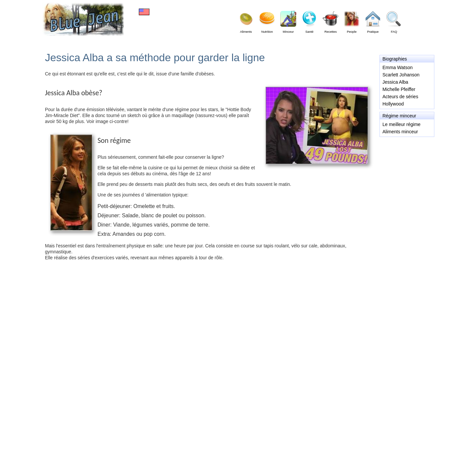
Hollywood (393, 104)
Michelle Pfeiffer (399, 89)
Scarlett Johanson (401, 75)
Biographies (395, 59)
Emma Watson (397, 67)
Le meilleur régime (401, 124)
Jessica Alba (395, 82)
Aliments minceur (400, 132)
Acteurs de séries (400, 97)
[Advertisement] (407, 167)
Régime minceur (399, 116)
